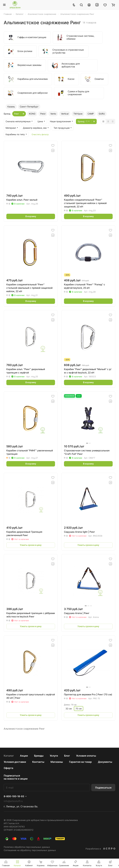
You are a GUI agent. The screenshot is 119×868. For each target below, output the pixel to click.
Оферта (8, 768)
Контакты (38, 762)
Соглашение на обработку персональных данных (30, 850)
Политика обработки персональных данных (27, 847)
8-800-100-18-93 (14, 796)
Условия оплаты (86, 756)
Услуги (54, 756)
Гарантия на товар (80, 762)
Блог (67, 756)
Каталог (9, 756)
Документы (105, 762)
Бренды (39, 756)
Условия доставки (15, 762)
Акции (24, 756)
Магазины (57, 762)
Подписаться (103, 788)
